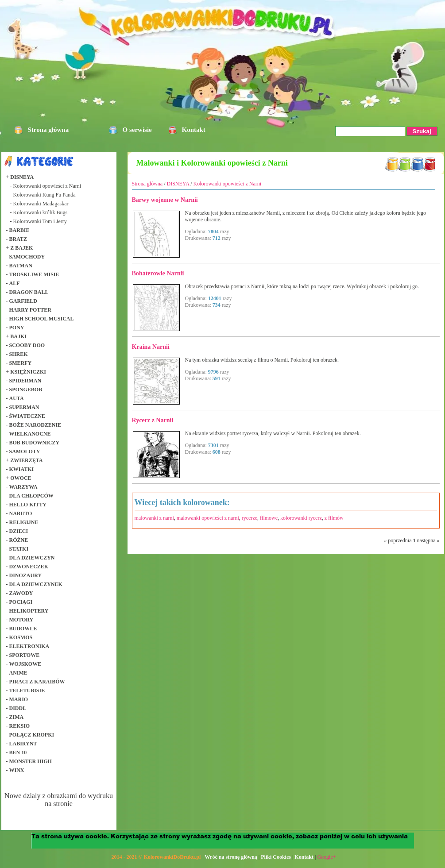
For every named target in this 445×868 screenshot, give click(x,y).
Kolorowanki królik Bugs (41, 212)
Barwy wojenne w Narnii (165, 200)
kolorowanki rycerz (301, 518)
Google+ (326, 857)
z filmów (334, 518)
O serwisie (137, 130)
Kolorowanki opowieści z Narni (47, 186)
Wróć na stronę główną (231, 857)
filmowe (269, 518)
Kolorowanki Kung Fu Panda (44, 195)
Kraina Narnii (151, 347)
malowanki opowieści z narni (208, 518)
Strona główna (48, 130)
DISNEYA (178, 184)
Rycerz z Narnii (153, 420)
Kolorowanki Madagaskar (41, 204)
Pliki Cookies (276, 857)
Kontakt (194, 130)
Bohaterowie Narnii (158, 273)
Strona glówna (147, 184)
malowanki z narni (154, 518)
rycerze (250, 518)
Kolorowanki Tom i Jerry (40, 221)
